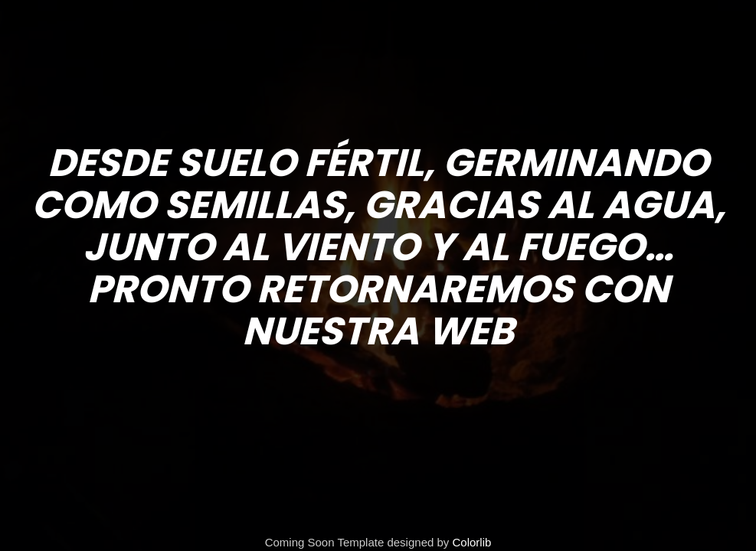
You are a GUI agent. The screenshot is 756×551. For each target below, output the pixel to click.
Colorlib (472, 542)
